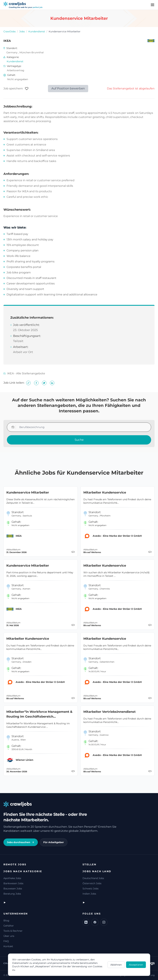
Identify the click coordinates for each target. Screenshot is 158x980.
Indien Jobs (89, 894)
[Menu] (152, 5)
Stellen (89, 864)
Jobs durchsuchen (21, 842)
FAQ (6, 941)
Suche (79, 440)
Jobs (22, 31)
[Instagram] (104, 922)
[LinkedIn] (86, 922)
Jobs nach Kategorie (23, 871)
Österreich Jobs (92, 883)
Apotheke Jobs (12, 878)
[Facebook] (95, 922)
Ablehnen (116, 965)
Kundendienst (37, 31)
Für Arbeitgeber (54, 842)
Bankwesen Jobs (13, 883)
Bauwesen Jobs (13, 889)
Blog (6, 921)
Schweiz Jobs (91, 889)
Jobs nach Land (97, 871)
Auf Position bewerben (68, 88)
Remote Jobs (15, 864)
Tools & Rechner (13, 931)
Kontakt (8, 946)
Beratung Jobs (12, 894)
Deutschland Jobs (93, 878)
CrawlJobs (10, 31)
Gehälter (9, 926)
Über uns (9, 936)
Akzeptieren (136, 965)
